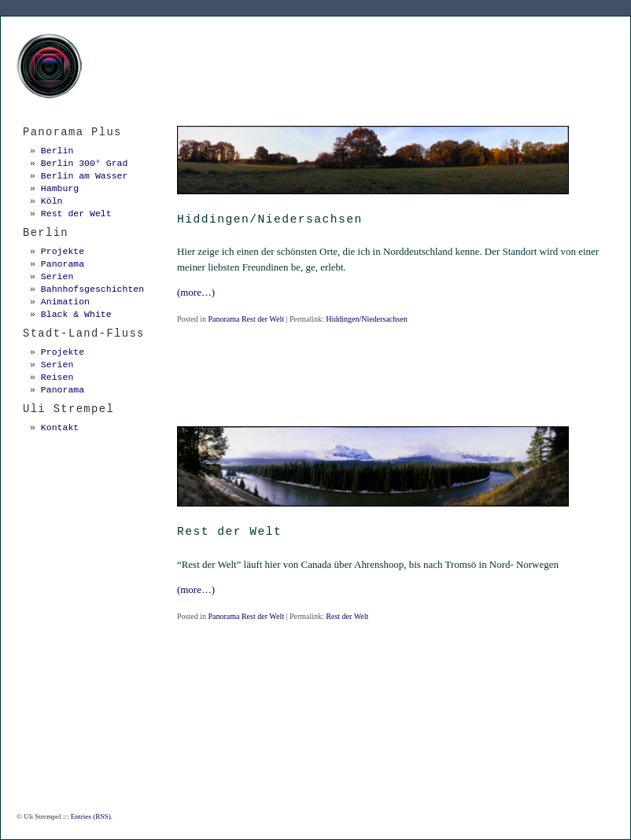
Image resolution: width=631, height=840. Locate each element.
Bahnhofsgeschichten (92, 289)
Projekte (63, 251)
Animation (65, 302)
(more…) (196, 292)
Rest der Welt (347, 616)
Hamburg (60, 188)
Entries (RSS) (91, 816)
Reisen (57, 377)
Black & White (76, 314)
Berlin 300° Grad (85, 163)
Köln (52, 201)
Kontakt (60, 427)
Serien (57, 276)
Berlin (57, 151)
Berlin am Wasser (85, 176)
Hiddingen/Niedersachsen (366, 319)
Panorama (63, 264)
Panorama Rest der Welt (245, 319)
